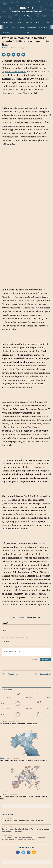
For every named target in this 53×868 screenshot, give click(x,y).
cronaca (19, 23)
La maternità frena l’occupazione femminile (19, 724)
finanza (38, 23)
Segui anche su (27, 847)
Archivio (7, 33)
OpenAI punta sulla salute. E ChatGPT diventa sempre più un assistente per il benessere (26, 830)
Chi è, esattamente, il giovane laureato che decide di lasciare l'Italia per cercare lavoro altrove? (23, 838)
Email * (5, 631)
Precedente (10, 674)
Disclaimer (34, 659)
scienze (15, 28)
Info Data (26, 8)
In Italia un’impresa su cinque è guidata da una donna (23, 760)
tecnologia (32, 28)
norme (47, 23)
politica (6, 28)
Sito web (6, 641)
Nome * (5, 623)
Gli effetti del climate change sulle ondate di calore (22, 821)
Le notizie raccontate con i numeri (27, 11)
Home (5, 23)
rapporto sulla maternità (14, 72)
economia (29, 23)
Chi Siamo (43, 28)
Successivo (43, 674)
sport (23, 28)
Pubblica (45, 659)
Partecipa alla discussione (26, 618)
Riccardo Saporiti (9, 48)
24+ (11, 23)
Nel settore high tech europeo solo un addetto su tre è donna (23, 798)
